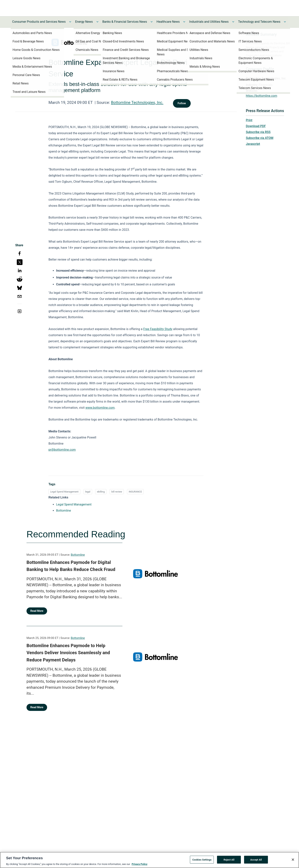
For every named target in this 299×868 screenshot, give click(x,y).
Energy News (84, 22)
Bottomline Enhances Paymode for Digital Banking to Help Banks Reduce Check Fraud (71, 566)
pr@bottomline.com (62, 450)
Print (249, 120)
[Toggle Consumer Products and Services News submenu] (70, 22)
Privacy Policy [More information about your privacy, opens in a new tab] (139, 864)
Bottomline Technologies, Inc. (137, 103)
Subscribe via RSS (258, 132)
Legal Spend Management (64, 492)
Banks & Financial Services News (125, 22)
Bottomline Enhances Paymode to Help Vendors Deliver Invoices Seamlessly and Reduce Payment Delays (68, 653)
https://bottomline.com (261, 96)
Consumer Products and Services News (39, 22)
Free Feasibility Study (158, 329)
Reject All (229, 860)
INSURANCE (135, 492)
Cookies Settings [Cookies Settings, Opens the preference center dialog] (202, 860)
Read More (37, 611)
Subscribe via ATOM (260, 138)
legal (88, 492)
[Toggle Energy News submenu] (97, 22)
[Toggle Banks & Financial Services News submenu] (152, 22)
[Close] (293, 860)
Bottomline (78, 555)
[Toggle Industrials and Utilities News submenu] (233, 22)
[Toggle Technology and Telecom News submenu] (285, 22)
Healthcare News (168, 22)
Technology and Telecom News (259, 22)
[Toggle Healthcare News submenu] (184, 22)
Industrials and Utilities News (209, 22)
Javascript (253, 144)
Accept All (256, 860)
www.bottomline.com (100, 408)
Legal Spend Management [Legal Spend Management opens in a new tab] (74, 504)
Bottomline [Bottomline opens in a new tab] (63, 511)
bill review (117, 492)
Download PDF (256, 126)
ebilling (101, 492)
